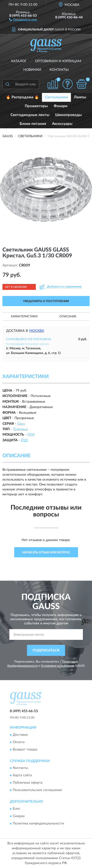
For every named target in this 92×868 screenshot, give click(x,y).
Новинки (32, 70)
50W (31, 435)
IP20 (24, 440)
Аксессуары (62, 124)
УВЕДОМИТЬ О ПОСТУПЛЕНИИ (46, 301)
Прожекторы (36, 106)
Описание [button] (68, 316)
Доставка (20, 735)
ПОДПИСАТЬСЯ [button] (46, 650)
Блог (17, 809)
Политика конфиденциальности (38, 824)
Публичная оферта (28, 783)
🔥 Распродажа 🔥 (22, 97)
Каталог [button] (19, 61)
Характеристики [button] (24, 316)
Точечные (20, 429)
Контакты (59, 70)
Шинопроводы (68, 115)
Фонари (61, 106)
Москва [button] (37, 331)
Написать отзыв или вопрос (46, 552)
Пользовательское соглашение (37, 790)
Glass (21, 424)
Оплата (19, 742)
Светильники (56, 97)
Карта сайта (22, 776)
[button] (23, 19)
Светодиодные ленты (30, 115)
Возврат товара (25, 750)
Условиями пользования (58, 666)
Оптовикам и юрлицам (58, 61)
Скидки (19, 816)
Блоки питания (33, 124)
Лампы (80, 97)
